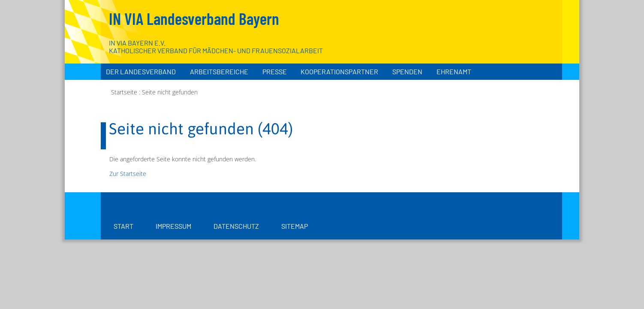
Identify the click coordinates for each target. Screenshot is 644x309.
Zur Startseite (128, 174)
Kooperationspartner (339, 71)
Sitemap (295, 226)
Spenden (407, 71)
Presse (275, 71)
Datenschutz (236, 226)
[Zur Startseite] (511, 43)
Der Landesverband (141, 71)
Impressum (173, 226)
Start (123, 226)
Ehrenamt (454, 71)
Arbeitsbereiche (219, 71)
